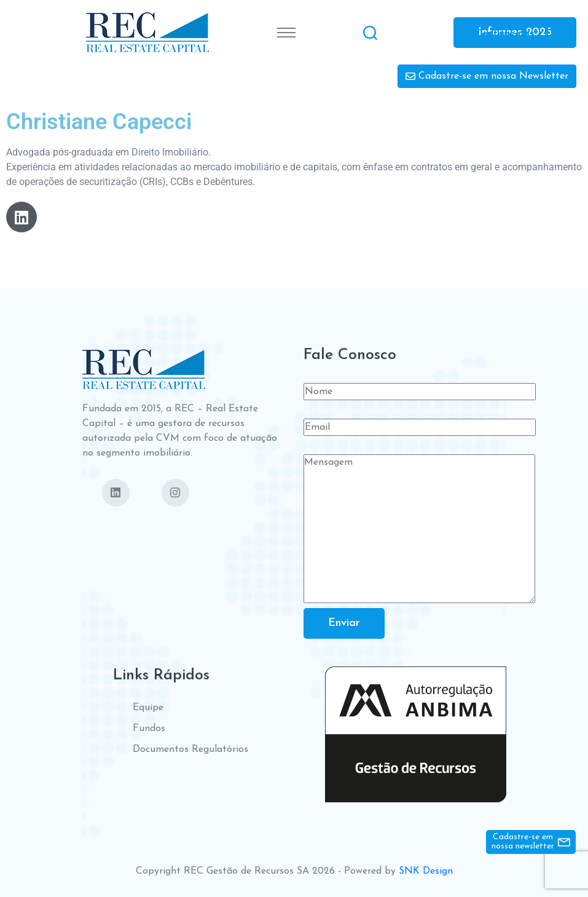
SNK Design (426, 871)
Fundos (149, 729)
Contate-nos (504, 34)
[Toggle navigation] (286, 33)
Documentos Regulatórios (190, 749)
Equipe (148, 708)
